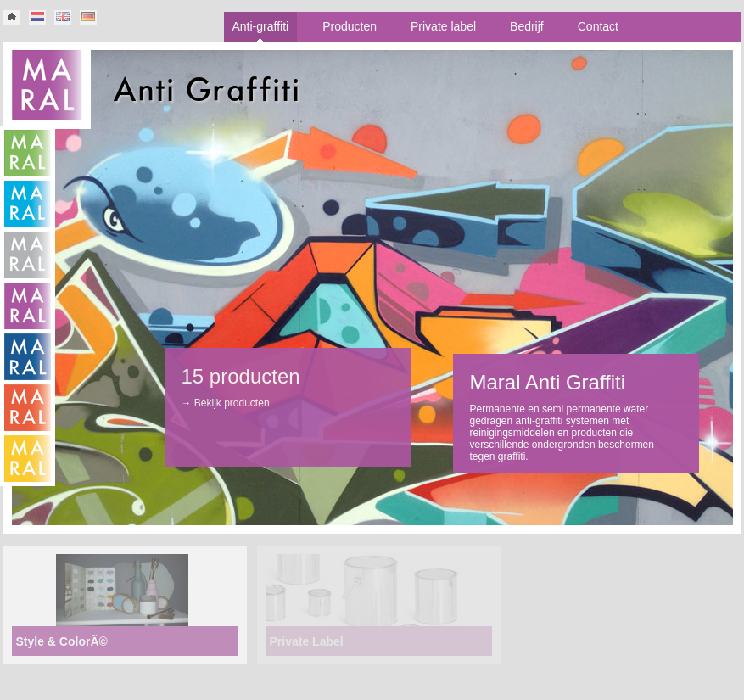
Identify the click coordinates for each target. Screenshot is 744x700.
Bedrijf (527, 26)
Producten (350, 26)
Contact (598, 26)
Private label (443, 26)
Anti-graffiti (261, 26)
